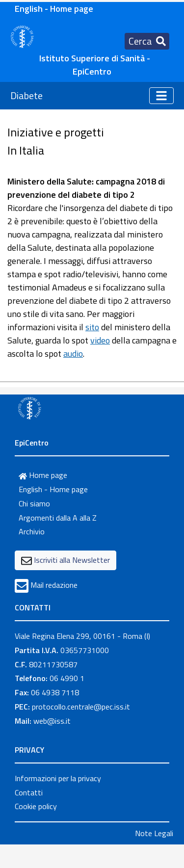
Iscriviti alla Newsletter (72, 560)
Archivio (32, 531)
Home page (43, 475)
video (100, 340)
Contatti (29, 792)
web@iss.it (52, 721)
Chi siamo (34, 503)
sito (92, 327)
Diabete (26, 95)
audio (73, 354)
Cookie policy (36, 806)
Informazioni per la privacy (58, 778)
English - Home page (54, 9)
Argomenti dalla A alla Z (58, 518)
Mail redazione (54, 585)
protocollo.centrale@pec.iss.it (81, 707)
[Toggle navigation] (147, 41)
